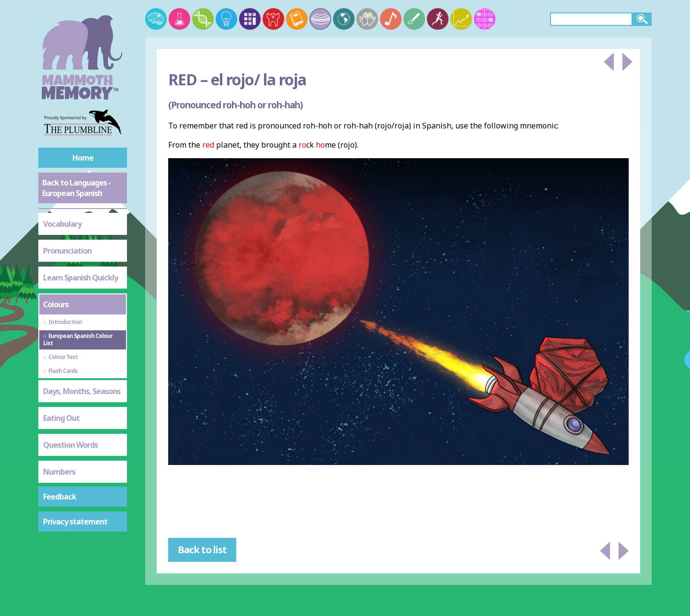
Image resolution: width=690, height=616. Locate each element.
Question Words (70, 445)
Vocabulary (62, 224)
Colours (56, 304)
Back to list (202, 550)
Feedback (60, 497)
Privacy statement (75, 522)
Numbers (59, 472)
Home (83, 158)
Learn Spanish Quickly (80, 278)
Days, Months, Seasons (82, 391)
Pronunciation (67, 251)
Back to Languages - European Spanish (76, 188)
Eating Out (61, 418)
